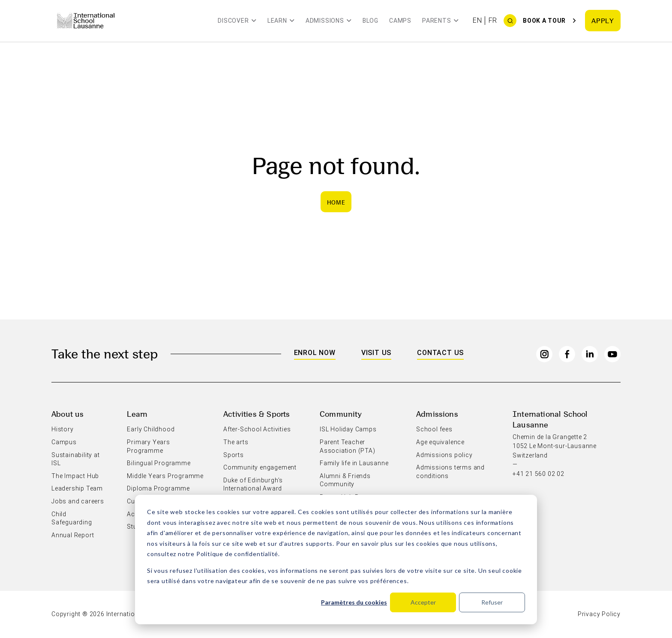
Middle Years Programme (165, 476)
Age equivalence (440, 442)
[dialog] (336, 560)
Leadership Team (77, 488)
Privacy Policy (599, 614)
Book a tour (544, 21)
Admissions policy (444, 455)
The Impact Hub (75, 476)
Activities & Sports (256, 414)
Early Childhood (151, 429)
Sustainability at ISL (76, 459)
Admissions (437, 414)
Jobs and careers (78, 501)
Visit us (376, 353)
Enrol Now (315, 353)
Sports (234, 455)
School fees (434, 429)
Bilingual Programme (159, 463)
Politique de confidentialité (237, 554)
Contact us (440, 353)
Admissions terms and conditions (450, 472)
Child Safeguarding (72, 518)
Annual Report (73, 535)
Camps (400, 21)
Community (341, 414)
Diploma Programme (158, 488)
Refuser (492, 602)
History (63, 429)
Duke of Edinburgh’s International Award (253, 485)
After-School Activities (257, 429)
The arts (236, 442)
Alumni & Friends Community (345, 480)
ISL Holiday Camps (348, 429)
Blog (370, 21)
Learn (137, 414)
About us (67, 414)
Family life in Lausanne (354, 463)
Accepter (423, 602)
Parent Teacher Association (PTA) (348, 446)
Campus (64, 442)
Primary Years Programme (148, 446)
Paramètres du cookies (354, 602)
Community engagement (260, 467)
